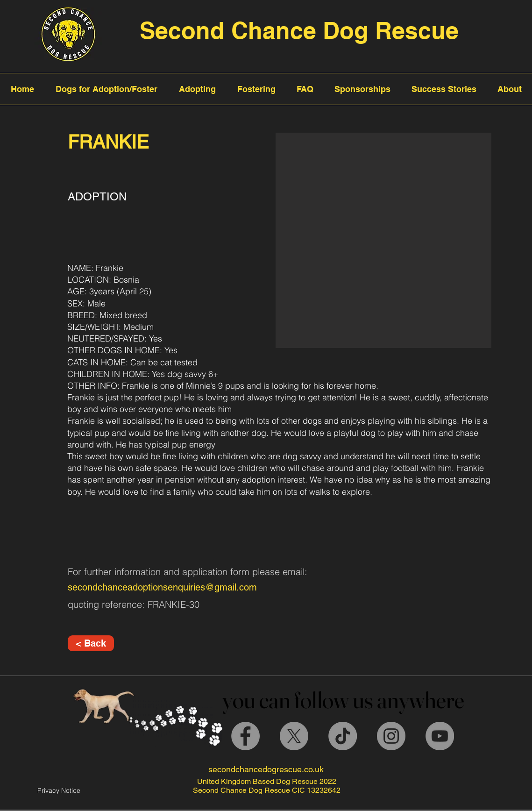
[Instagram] (391, 736)
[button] (383, 240)
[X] (294, 736)
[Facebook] (245, 736)
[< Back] (91, 643)
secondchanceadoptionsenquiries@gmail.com (162, 587)
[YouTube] (440, 736)
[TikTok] (343, 736)
